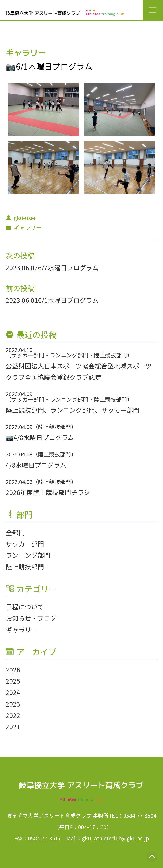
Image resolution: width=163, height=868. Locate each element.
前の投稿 (20, 288)
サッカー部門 (25, 544)
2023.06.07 (22, 268)
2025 (13, 681)
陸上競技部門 (25, 567)
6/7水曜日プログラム (68, 268)
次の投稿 (20, 255)
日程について (25, 607)
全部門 (15, 532)
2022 (13, 715)
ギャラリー (22, 630)
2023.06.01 (22, 300)
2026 (13, 670)
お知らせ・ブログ (31, 618)
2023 (13, 704)
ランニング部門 (28, 555)
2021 (13, 726)
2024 (13, 692)
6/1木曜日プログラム (68, 300)
